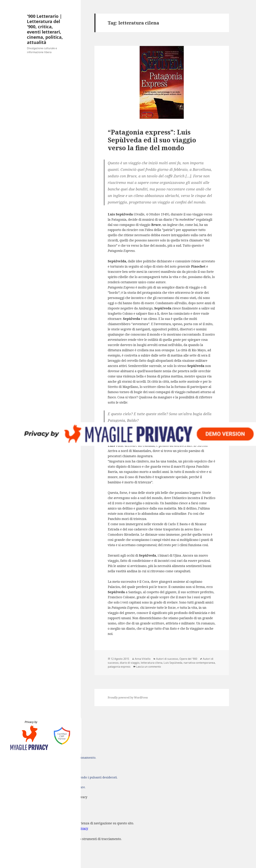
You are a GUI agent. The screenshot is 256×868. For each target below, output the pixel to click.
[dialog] (128, 837)
